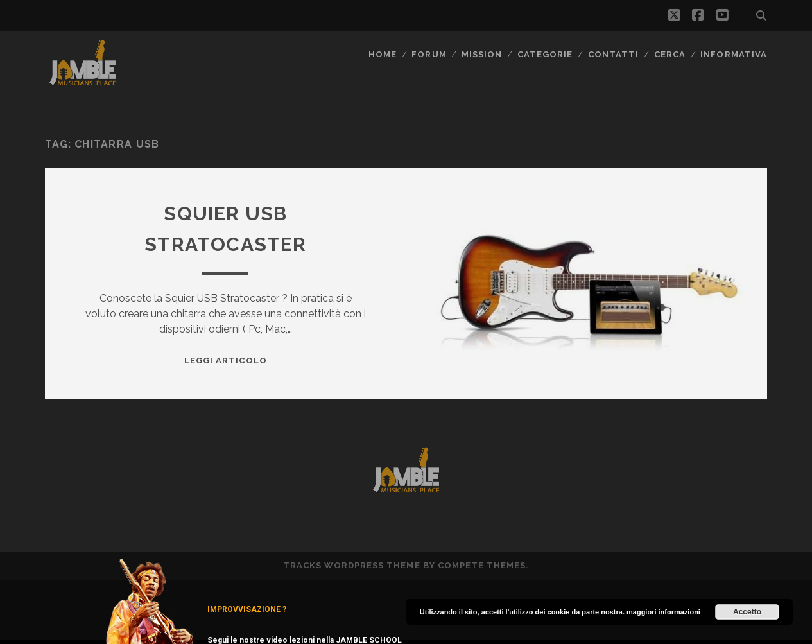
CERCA (670, 54)
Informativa (733, 54)
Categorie (545, 54)
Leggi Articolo (226, 361)
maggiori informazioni (663, 612)
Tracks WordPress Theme (352, 565)
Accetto (747, 612)
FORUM (429, 54)
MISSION (482, 54)
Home (383, 54)
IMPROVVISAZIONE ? (247, 609)
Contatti (613, 54)
